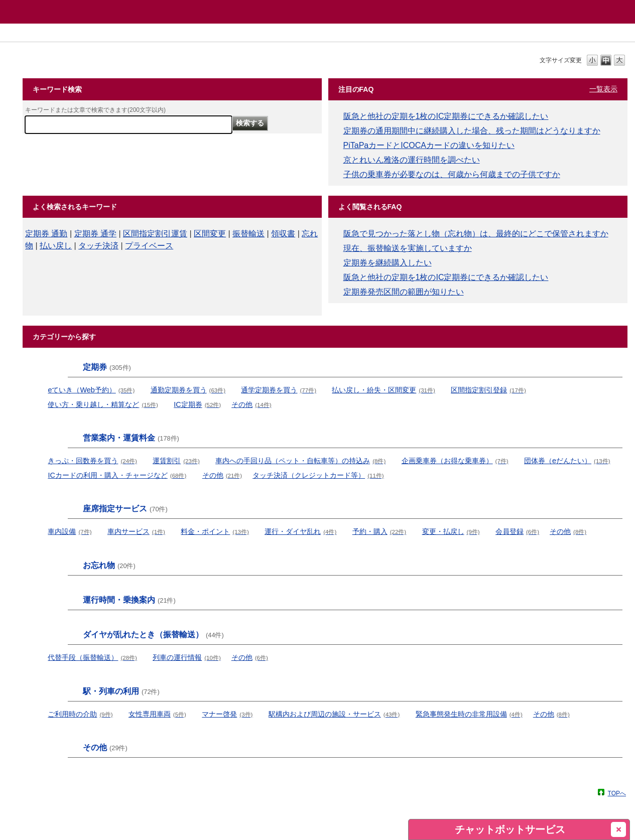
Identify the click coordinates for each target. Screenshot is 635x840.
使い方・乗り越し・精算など (103, 404)
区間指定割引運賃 (155, 234)
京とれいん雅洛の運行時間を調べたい (412, 160)
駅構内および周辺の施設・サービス (334, 714)
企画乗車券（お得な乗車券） (455, 461)
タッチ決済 (98, 246)
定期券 (107, 367)
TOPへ (617, 793)
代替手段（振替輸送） (92, 657)
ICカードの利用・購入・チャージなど (117, 475)
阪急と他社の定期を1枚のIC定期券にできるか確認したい (446, 116)
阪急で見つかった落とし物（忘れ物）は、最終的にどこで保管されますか (476, 234)
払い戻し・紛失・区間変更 (383, 390)
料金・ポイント (215, 531)
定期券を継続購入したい (388, 263)
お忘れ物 (109, 565)
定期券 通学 (95, 234)
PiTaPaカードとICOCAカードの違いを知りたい (429, 145)
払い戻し (56, 246)
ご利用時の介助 (80, 714)
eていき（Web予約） (91, 390)
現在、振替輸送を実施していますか (408, 248)
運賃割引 (176, 461)
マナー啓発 (227, 714)
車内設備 (70, 531)
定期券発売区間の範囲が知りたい (404, 292)
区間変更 (210, 234)
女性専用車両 (157, 714)
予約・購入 (379, 531)
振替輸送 (248, 234)
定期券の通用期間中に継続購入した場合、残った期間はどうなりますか (472, 131)
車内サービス (136, 531)
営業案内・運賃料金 (131, 438)
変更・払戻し (451, 531)
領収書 (283, 234)
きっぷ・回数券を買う (92, 461)
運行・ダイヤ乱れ (300, 531)
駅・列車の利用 (121, 691)
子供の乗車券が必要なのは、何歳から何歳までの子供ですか (452, 174)
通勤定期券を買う (188, 390)
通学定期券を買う (278, 390)
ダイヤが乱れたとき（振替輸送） (153, 635)
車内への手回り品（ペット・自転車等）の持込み (300, 461)
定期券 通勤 (46, 234)
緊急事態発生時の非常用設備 (469, 714)
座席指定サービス (125, 509)
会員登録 (517, 531)
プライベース (149, 246)
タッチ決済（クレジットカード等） (318, 475)
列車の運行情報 (186, 657)
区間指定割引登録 (488, 390)
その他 (251, 404)
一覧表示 (603, 89)
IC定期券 (197, 404)
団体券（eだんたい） (567, 461)
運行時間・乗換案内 (129, 600)
